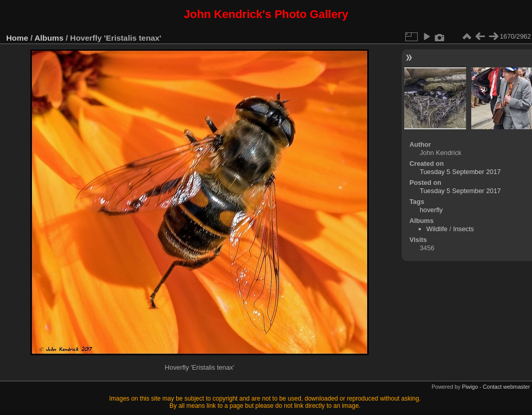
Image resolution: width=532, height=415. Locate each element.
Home (17, 38)
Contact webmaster (507, 387)
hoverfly (431, 210)
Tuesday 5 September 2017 (460, 172)
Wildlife (437, 229)
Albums (49, 38)
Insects (464, 229)
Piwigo (470, 387)
